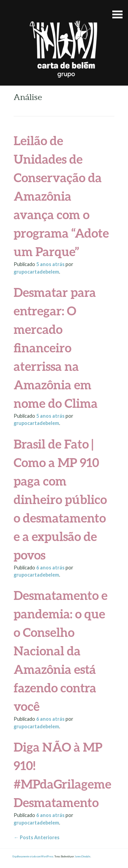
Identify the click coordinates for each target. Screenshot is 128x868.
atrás (51, 264)
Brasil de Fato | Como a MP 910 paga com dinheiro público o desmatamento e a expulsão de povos (60, 499)
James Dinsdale (82, 857)
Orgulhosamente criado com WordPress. (33, 857)
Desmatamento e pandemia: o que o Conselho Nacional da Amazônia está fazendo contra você (61, 651)
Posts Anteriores (36, 837)
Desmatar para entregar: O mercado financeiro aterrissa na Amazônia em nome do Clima (56, 348)
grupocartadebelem (36, 272)
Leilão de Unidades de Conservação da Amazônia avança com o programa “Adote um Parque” (61, 196)
